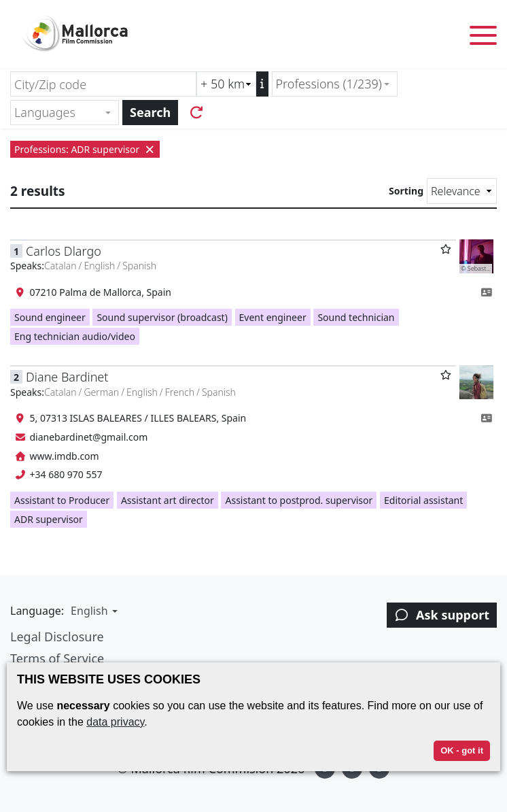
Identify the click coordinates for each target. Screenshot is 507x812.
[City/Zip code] (103, 84)
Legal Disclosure (57, 637)
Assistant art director (168, 500)
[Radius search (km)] (226, 84)
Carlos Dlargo (64, 251)
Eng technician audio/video (75, 336)
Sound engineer (50, 317)
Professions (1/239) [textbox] (329, 84)
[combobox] (335, 84)
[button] (92, 611)
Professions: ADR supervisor (85, 149)
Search (150, 112)
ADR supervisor (49, 519)
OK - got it (462, 750)
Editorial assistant (423, 500)
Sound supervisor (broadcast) (162, 317)
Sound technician (356, 317)
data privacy (115, 722)
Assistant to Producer (62, 500)
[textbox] (59, 113)
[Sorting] (462, 191)
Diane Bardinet (67, 377)
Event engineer (273, 317)
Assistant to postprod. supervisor (299, 500)
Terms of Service (57, 658)
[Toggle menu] (483, 38)
